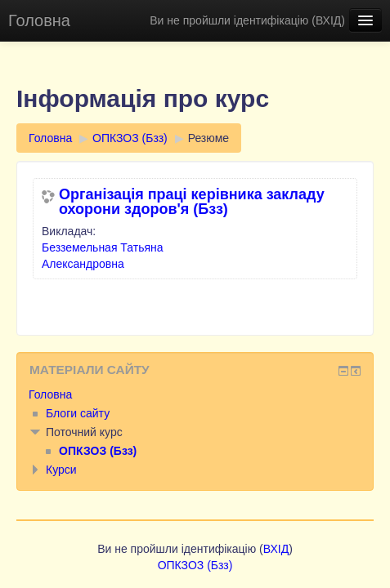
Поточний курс (84, 432)
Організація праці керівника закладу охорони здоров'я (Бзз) (192, 202)
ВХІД (328, 20)
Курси (61, 470)
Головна (39, 20)
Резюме (208, 138)
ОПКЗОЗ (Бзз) (130, 138)
